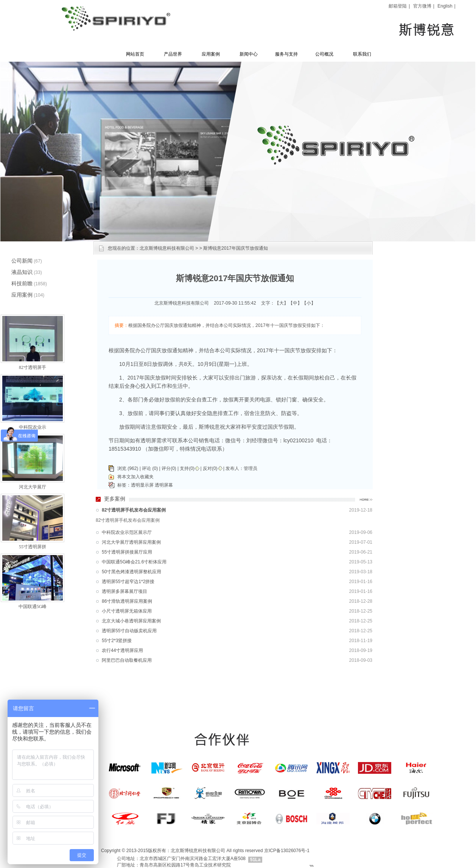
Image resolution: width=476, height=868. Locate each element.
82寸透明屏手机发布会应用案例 (134, 510)
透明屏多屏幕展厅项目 (124, 591)
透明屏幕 (164, 485)
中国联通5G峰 (33, 607)
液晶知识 (22, 272)
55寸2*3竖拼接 (117, 641)
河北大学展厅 (33, 487)
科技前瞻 (22, 283)
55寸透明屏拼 (33, 547)
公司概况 (324, 54)
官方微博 (422, 6)
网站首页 (135, 54)
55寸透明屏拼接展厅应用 (127, 552)
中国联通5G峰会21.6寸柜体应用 (134, 562)
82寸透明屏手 (33, 367)
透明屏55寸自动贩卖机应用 (129, 631)
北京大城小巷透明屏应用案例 (131, 621)
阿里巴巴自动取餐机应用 (127, 660)
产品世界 (173, 54)
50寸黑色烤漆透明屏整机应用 (131, 572)
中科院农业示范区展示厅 (127, 532)
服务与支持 (286, 54)
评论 (146, 468)
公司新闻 (22, 261)
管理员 (250, 468)
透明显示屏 (142, 485)
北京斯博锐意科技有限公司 (167, 248)
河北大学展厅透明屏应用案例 (131, 542)
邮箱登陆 (398, 6)
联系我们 (362, 54)
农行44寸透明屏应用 (122, 650)
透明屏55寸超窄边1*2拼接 (128, 582)
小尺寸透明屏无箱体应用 (127, 611)
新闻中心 (249, 54)
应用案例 (211, 54)
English (445, 6)
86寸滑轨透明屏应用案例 (127, 601)
